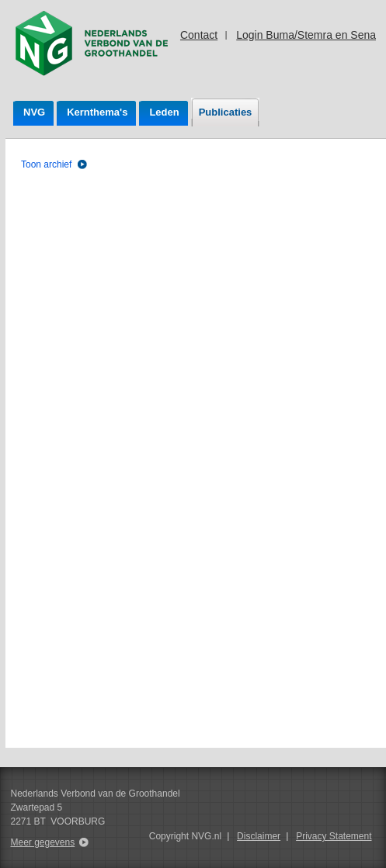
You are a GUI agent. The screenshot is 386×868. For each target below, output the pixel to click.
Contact (199, 35)
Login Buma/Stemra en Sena (306, 35)
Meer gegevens (43, 842)
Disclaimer (259, 836)
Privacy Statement (334, 836)
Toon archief (46, 164)
